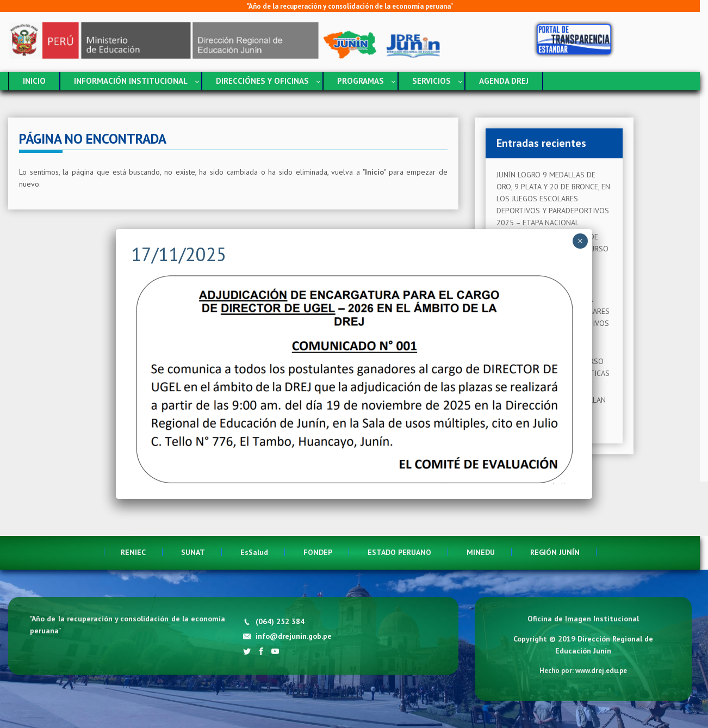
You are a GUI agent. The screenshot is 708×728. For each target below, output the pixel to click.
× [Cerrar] (580, 241)
